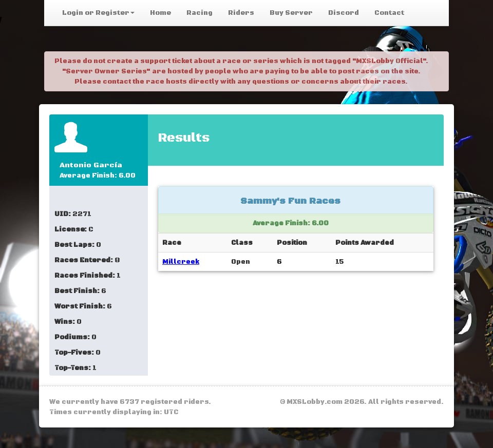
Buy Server (291, 13)
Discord (344, 13)
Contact (389, 13)
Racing (200, 13)
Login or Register (98, 13)
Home (160, 13)
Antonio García (91, 165)
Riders (241, 13)
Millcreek (181, 262)
